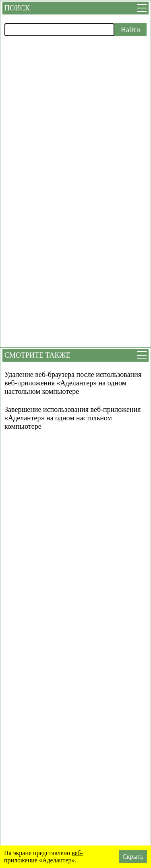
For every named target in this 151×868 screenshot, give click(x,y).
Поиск (17, 8)
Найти (130, 30)
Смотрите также (37, 355)
